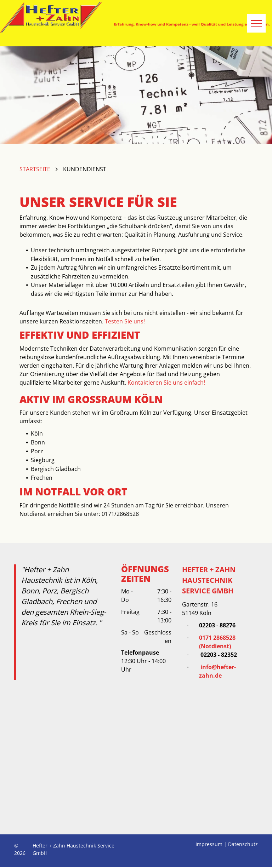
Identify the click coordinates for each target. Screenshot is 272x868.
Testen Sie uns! (125, 321)
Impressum (209, 844)
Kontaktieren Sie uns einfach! (166, 383)
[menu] (256, 23)
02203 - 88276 (217, 625)
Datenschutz (243, 844)
